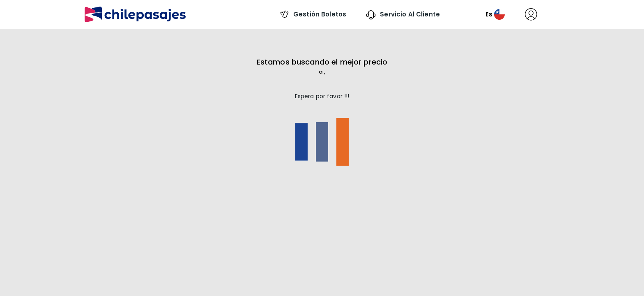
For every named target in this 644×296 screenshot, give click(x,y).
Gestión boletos (319, 14)
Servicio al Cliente (409, 14)
